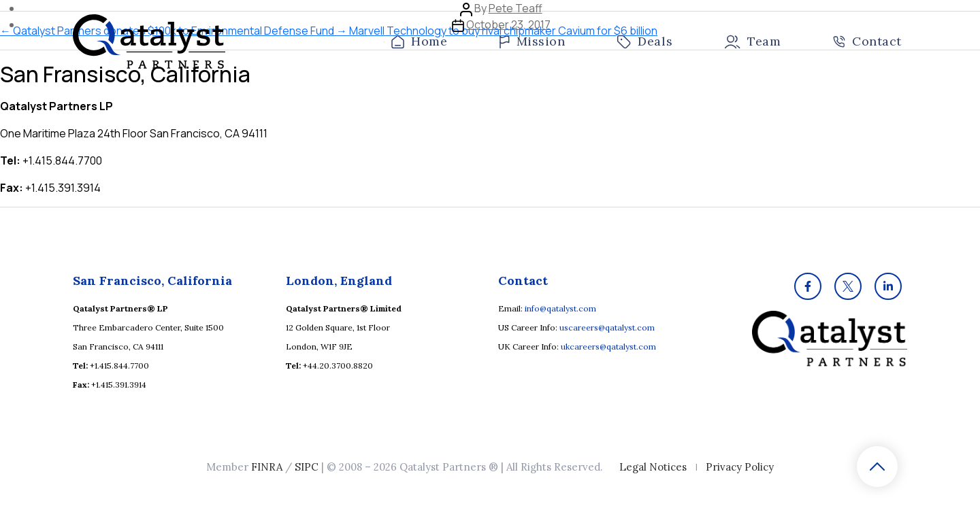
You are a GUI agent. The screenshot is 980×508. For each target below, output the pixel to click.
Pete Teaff (516, 8)
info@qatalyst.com (560, 308)
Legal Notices (653, 467)
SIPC (307, 467)
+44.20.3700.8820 (338, 366)
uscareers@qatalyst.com (607, 327)
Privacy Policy (740, 467)
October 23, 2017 (508, 24)
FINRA (267, 467)
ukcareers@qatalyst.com (608, 346)
